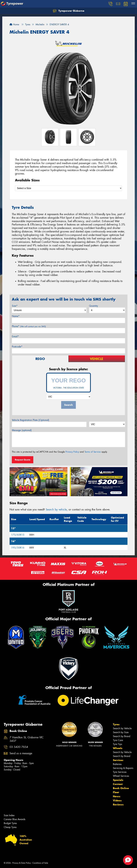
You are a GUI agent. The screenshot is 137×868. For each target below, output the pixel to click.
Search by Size (121, 732)
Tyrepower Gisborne (69, 11)
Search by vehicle (56, 510)
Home (14, 24)
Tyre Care (118, 740)
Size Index (9, 815)
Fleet (116, 792)
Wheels (118, 748)
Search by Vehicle (122, 728)
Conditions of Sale (40, 863)
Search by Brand (122, 736)
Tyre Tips (117, 744)
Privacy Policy (72, 452)
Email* (15, 336)
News (117, 796)
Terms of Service (93, 452)
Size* (15, 306)
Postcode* (17, 347)
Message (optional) (22, 430)
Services (118, 760)
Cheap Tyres (10, 827)
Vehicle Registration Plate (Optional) (31, 420)
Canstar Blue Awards (15, 819)
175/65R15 (18, 535)
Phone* (29, 326)
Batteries (117, 764)
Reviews (118, 805)
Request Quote (23, 460)
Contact (118, 784)
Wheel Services (121, 776)
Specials (118, 780)
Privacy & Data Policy (22, 863)
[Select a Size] (68, 188)
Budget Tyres (10, 823)
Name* (16, 316)
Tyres (116, 724)
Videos (117, 800)
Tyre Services (120, 772)
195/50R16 (18, 548)
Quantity (93, 306)
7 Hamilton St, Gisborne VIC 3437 (27, 739)
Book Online (121, 788)
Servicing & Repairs (123, 768)
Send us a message (21, 753)
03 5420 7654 (19, 747)
